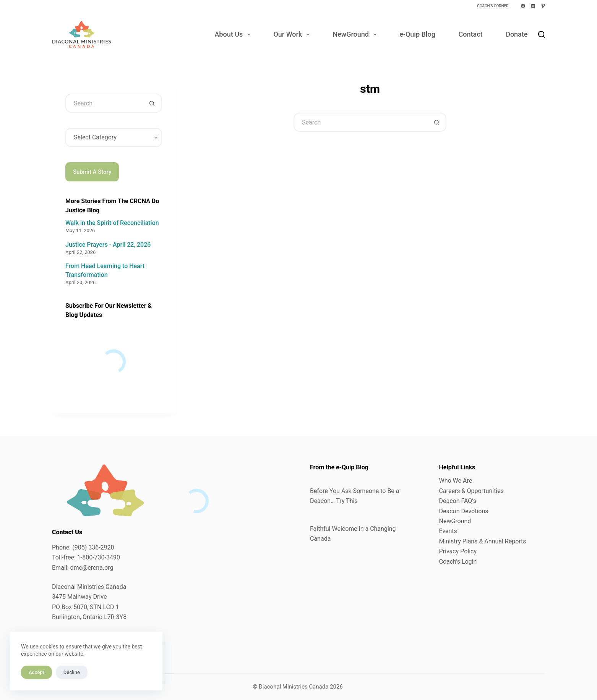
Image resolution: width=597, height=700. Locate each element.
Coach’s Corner (493, 6)
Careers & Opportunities (472, 491)
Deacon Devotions (464, 511)
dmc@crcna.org (92, 568)
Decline (72, 672)
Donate (517, 34)
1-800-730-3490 (99, 557)
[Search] (542, 34)
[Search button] (437, 122)
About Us (234, 34)
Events (448, 531)
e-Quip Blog (417, 34)
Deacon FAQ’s (458, 501)
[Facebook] (523, 6)
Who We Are (456, 481)
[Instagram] (533, 6)
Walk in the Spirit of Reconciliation (112, 223)
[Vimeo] (543, 6)
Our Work (293, 34)
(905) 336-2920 (93, 547)
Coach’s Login (458, 562)
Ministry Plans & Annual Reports (483, 541)
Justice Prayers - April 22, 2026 (108, 245)
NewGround (356, 34)
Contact (470, 34)
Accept (37, 672)
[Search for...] (360, 122)
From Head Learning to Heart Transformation (105, 270)
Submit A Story (92, 172)
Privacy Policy (458, 551)
